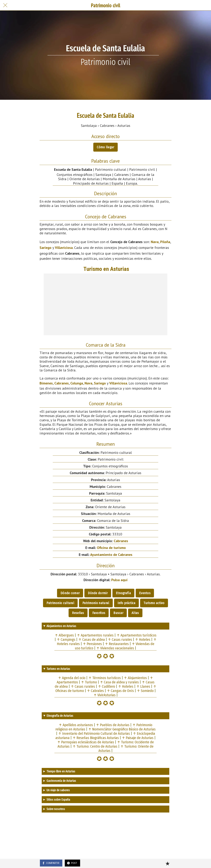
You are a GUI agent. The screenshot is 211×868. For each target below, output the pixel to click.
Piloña (165, 242)
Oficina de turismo (111, 548)
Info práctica (127, 603)
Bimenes (46, 383)
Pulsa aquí (119, 580)
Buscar (118, 613)
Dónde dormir (98, 593)
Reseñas (78, 613)
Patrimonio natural (96, 603)
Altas (135, 613)
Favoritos (99, 613)
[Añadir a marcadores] (167, 863)
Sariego (45, 248)
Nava (155, 242)
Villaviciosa (64, 248)
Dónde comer (70, 593)
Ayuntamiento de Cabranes (111, 555)
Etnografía (123, 593)
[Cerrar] (5, 5)
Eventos (145, 593)
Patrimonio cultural (60, 603)
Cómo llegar (105, 147)
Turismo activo (154, 603)
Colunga (77, 383)
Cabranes (62, 383)
